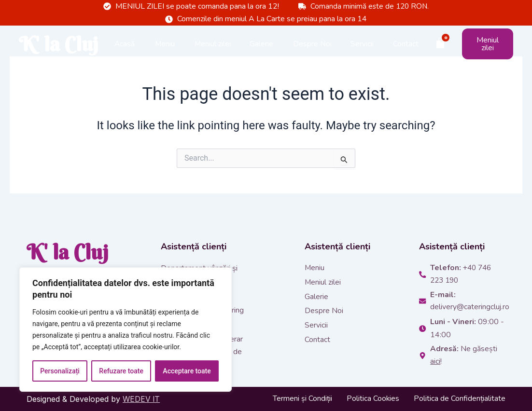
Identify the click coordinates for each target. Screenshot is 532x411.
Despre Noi (312, 52)
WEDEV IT (142, 399)
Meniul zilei (213, 52)
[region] (126, 329)
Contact (406, 52)
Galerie (261, 52)
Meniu (165, 52)
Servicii (362, 52)
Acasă (125, 52)
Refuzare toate (121, 371)
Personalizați (60, 371)
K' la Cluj (49, 52)
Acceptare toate (187, 371)
